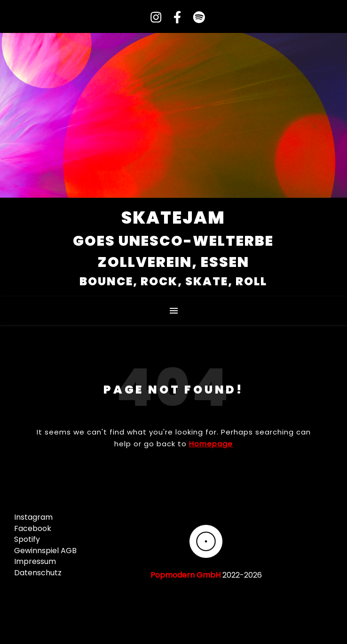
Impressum (35, 561)
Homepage (211, 444)
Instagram (33, 517)
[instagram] (153, 18)
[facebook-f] (174, 18)
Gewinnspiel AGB (45, 551)
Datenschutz (38, 573)
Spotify (27, 539)
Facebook (33, 528)
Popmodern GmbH (185, 575)
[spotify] (195, 18)
